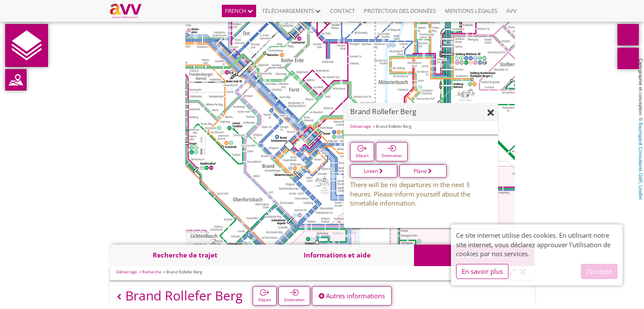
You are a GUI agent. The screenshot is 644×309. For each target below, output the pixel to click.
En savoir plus (482, 271)
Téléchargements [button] (292, 11)
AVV (511, 11)
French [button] (239, 11)
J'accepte (599, 271)
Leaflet (641, 192)
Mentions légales (471, 11)
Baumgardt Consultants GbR (641, 153)
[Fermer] (491, 113)
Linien (373, 171)
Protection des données (400, 11)
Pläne (423, 171)
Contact (342, 11)
